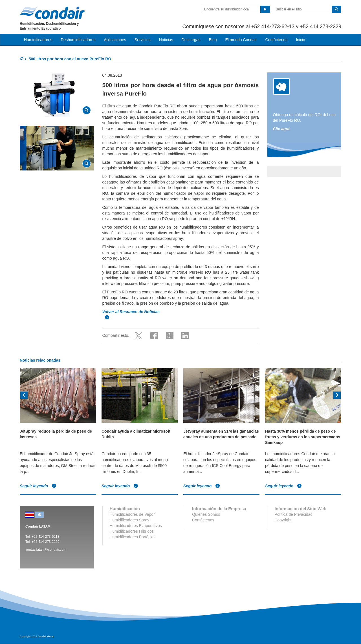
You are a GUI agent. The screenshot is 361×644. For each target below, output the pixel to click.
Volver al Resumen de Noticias (131, 312)
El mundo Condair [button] (241, 40)
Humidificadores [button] (38, 40)
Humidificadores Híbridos (132, 531)
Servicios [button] (143, 40)
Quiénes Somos (206, 514)
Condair (52, 13)
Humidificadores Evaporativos (136, 526)
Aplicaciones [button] (115, 40)
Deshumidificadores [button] (78, 40)
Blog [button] (213, 40)
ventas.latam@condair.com (46, 550)
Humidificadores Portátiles (133, 537)
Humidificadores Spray (130, 520)
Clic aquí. (282, 129)
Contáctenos (277, 40)
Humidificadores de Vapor (132, 514)
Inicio (301, 40)
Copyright (283, 520)
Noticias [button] (166, 40)
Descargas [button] (191, 40)
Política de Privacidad (293, 514)
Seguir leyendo (38, 486)
